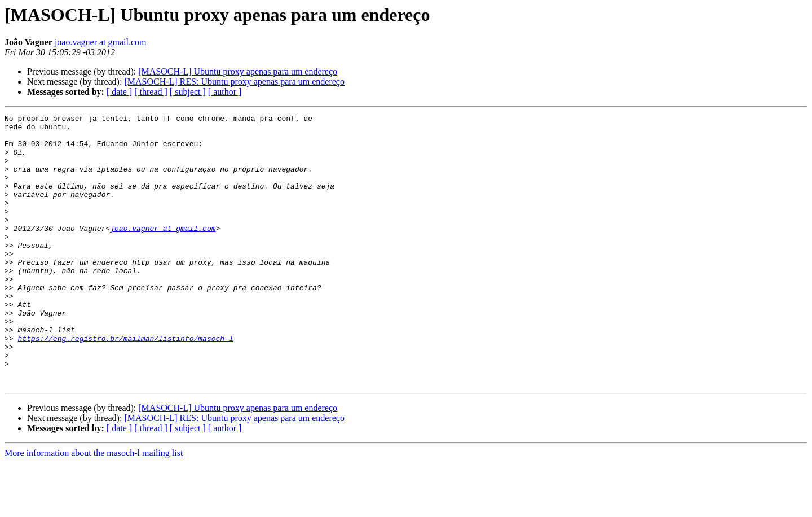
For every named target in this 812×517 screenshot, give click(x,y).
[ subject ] (188, 92)
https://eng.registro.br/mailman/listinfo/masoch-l (125, 384)
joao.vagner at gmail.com (101, 42)
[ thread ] (151, 92)
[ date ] (119, 92)
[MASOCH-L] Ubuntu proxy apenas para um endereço (238, 71)
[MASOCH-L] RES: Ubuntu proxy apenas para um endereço (234, 82)
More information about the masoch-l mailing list (94, 507)
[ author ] (225, 92)
